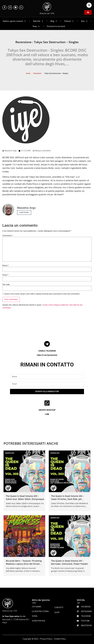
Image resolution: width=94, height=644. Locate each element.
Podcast (69, 21)
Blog (54, 21)
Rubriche (38, 21)
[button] (89, 5)
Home (28, 73)
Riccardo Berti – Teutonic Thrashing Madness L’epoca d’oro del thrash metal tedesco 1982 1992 (24, 564)
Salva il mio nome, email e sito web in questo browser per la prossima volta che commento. (42, 294)
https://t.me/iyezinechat (47, 355)
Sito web (6, 284)
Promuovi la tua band (56, 26)
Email (5, 275)
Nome (5, 266)
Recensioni (37, 73)
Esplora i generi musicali (14, 21)
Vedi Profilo (24, 212)
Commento (8, 236)
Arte (84, 21)
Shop (36, 26)
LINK (47, 414)
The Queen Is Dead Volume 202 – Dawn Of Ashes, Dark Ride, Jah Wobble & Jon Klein (68, 499)
